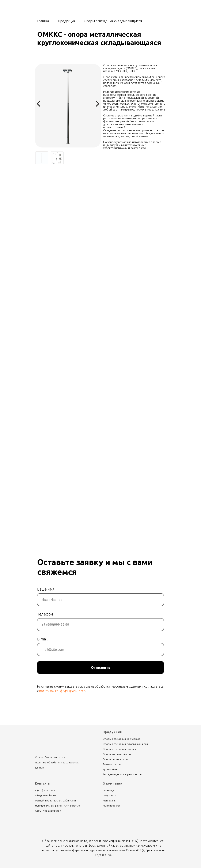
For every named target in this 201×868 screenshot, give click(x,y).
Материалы (109, 800)
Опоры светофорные (116, 759)
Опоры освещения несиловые (121, 739)
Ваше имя (46, 589)
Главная (43, 21)
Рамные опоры (112, 764)
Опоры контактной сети (117, 754)
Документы (109, 795)
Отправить (101, 667)
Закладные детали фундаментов (122, 774)
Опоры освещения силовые (120, 749)
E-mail (42, 639)
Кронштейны (110, 769)
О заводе (108, 790)
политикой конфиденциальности (62, 691)
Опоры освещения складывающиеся (113, 21)
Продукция (67, 21)
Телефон (45, 614)
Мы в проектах (111, 806)
